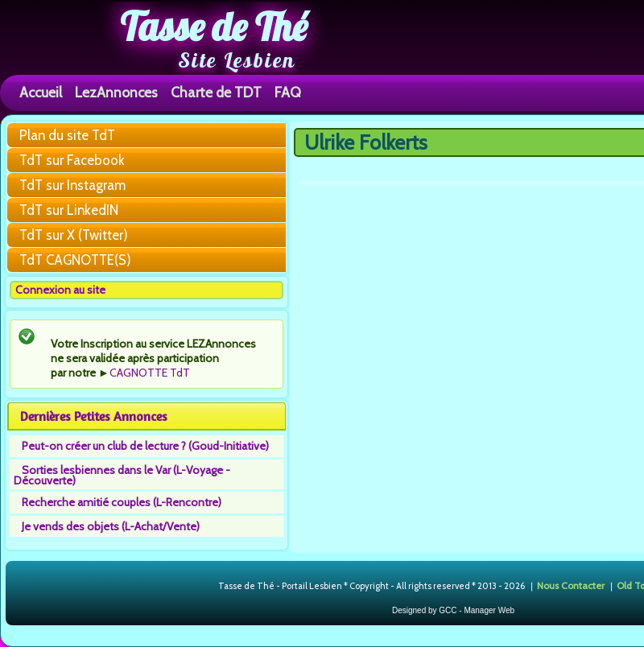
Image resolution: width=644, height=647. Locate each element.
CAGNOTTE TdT (150, 373)
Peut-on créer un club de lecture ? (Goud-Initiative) (145, 446)
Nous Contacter (571, 585)
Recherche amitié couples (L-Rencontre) (122, 502)
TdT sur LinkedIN (69, 210)
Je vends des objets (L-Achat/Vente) (111, 526)
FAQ (288, 92)
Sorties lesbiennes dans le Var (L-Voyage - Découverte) (122, 476)
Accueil (41, 92)
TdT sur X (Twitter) (74, 235)
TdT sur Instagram (72, 185)
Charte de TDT (216, 92)
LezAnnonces (116, 92)
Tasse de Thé (214, 27)
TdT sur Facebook (72, 160)
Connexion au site (60, 290)
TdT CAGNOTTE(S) (75, 260)
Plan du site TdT (67, 135)
